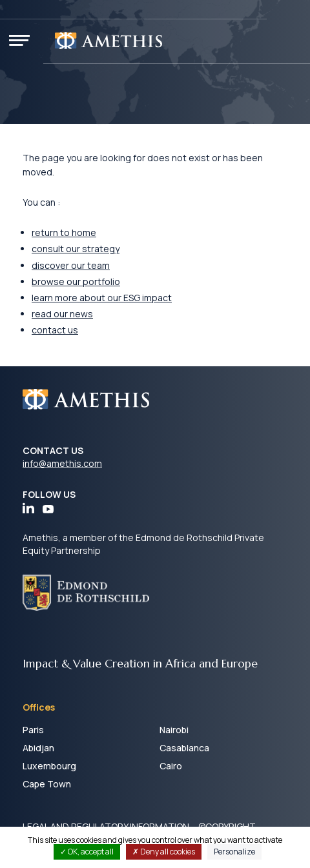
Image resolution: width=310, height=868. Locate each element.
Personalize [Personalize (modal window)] (234, 852)
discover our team (71, 265)
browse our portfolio (76, 281)
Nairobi (174, 730)
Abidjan (38, 748)
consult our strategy (76, 249)
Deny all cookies (164, 852)
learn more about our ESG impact (102, 298)
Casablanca (184, 748)
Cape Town (47, 784)
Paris (33, 730)
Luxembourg (49, 766)
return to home (64, 232)
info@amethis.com (62, 463)
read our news (62, 314)
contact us (55, 330)
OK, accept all (87, 852)
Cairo (171, 766)
